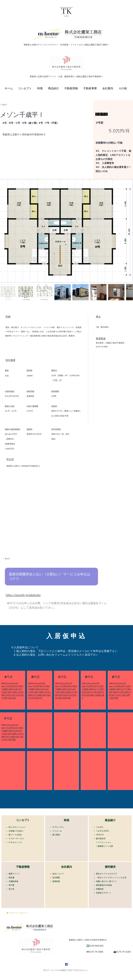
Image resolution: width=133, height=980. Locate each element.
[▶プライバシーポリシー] (17, 913)
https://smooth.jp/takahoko (23, 595)
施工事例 (57, 835)
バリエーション (104, 842)
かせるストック (16, 842)
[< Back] (10, 105)
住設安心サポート (104, 893)
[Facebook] (66, 964)
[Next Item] (128, 231)
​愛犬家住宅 (101, 839)
